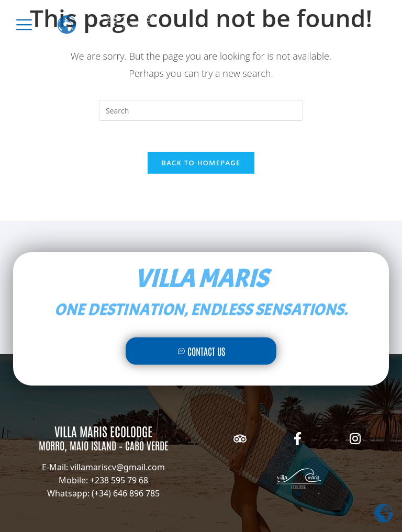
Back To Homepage (201, 163)
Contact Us (201, 351)
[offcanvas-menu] (24, 25)
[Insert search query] (201, 110)
